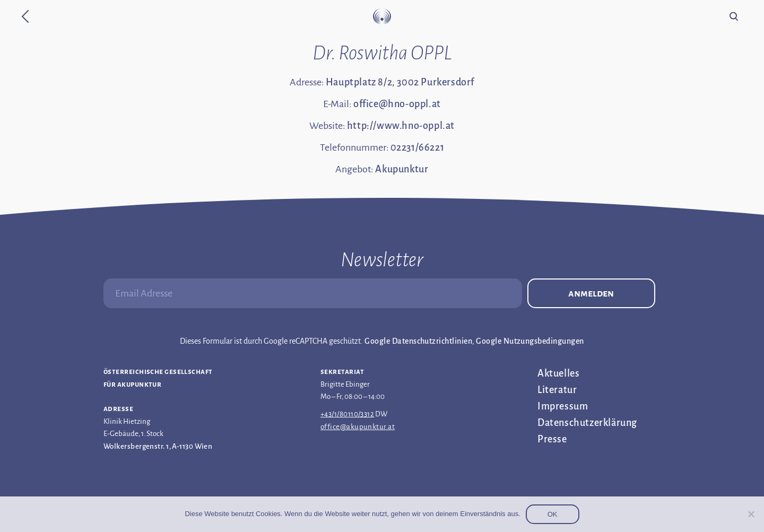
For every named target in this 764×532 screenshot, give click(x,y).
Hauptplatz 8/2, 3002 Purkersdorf (400, 82)
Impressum (563, 406)
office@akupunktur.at (358, 427)
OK (553, 514)
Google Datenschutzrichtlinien (418, 341)
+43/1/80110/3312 (347, 414)
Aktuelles (558, 373)
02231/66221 (418, 147)
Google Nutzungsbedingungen (530, 341)
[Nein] (751, 514)
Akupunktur (402, 169)
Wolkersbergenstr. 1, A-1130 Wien (158, 446)
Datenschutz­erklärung (587, 423)
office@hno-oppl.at (397, 104)
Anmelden (591, 293)
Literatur (557, 390)
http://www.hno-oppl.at (401, 126)
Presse (552, 439)
